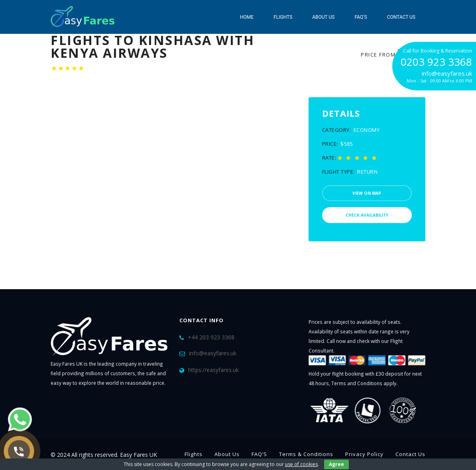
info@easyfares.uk (213, 353)
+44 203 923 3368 (211, 337)
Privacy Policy (364, 454)
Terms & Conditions (306, 454)
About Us (323, 17)
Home (247, 17)
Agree (336, 464)
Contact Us (401, 17)
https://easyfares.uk (213, 370)
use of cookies (301, 464)
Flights (283, 17)
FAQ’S (361, 17)
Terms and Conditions (357, 383)
